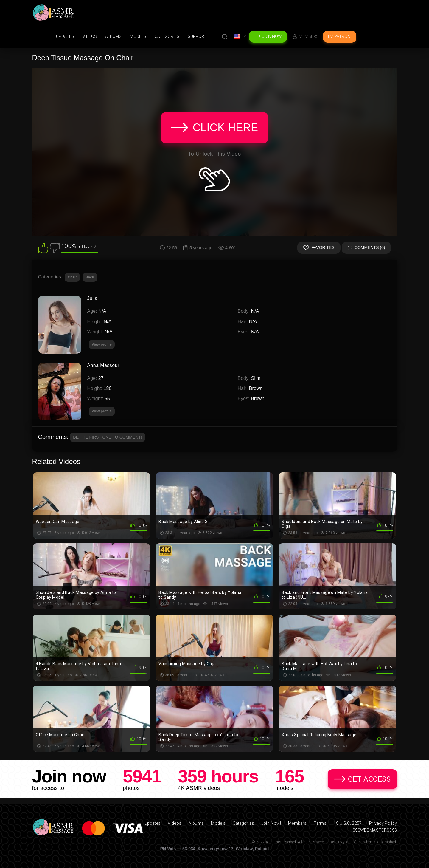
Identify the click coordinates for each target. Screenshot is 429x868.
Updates (65, 36)
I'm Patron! (340, 36)
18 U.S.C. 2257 (348, 823)
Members (309, 36)
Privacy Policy (383, 823)
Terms (320, 823)
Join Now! (271, 823)
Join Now (272, 36)
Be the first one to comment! (108, 437)
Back (90, 277)
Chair (72, 277)
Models (138, 36)
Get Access (369, 779)
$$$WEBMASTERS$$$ (375, 830)
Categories (167, 36)
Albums (113, 36)
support (197, 36)
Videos (90, 36)
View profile (102, 411)
